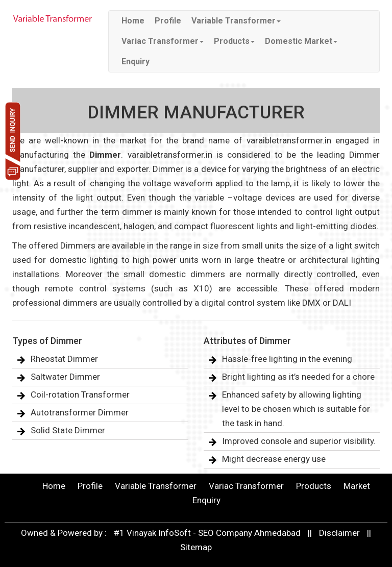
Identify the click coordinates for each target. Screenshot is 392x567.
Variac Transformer (246, 486)
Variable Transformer (156, 486)
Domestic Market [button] (301, 41)
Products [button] (234, 41)
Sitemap (196, 547)
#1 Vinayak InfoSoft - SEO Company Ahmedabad (208, 533)
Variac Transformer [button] (163, 41)
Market (357, 486)
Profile (168, 21)
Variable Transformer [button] (236, 21)
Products (314, 486)
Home (133, 21)
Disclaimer (339, 533)
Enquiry (136, 61)
